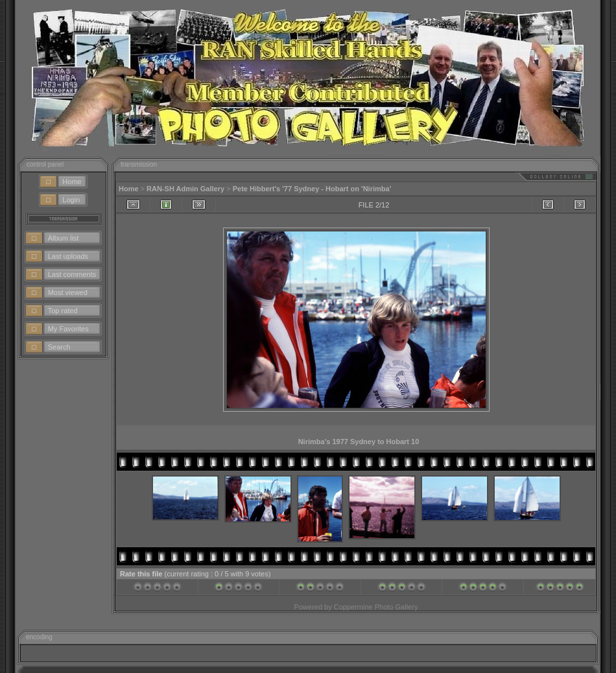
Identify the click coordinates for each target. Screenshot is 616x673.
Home (72, 182)
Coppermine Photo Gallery (376, 607)
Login (71, 200)
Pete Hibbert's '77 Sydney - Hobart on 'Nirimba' (312, 189)
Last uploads (68, 256)
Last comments (72, 274)
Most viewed (68, 292)
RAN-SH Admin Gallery (185, 189)
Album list (64, 238)
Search (59, 347)
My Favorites (68, 329)
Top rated (63, 311)
